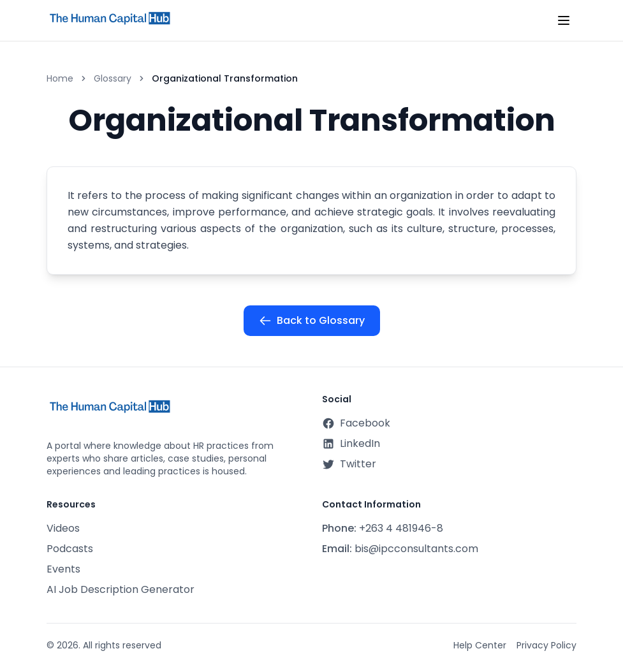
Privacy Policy (546, 645)
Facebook (356, 423)
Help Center (480, 645)
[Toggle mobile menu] (564, 20)
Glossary (113, 78)
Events (63, 569)
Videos (63, 528)
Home (60, 78)
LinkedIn (351, 443)
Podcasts (70, 549)
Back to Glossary (312, 320)
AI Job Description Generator (121, 589)
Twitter (349, 464)
